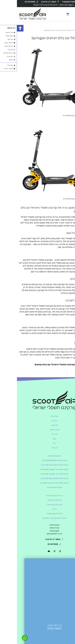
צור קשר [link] (38, 448)
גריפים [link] (37, 509)
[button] (69, 14)
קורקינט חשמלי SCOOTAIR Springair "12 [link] (38, 474)
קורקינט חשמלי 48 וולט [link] (37, 487)
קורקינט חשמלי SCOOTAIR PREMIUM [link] (38, 460)
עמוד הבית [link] (38, 416)
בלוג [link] (38, 443)
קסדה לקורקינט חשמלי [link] (37, 513)
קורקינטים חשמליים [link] (62, 30)
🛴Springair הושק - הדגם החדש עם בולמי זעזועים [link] (38, 5)
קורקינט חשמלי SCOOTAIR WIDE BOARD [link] (38, 478)
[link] (3, 28)
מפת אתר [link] (38, 425)
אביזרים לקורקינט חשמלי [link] (38, 496)
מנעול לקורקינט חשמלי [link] (38, 505)
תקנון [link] (37, 439)
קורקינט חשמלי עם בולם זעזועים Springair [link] (37, 483)
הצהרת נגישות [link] (38, 430)
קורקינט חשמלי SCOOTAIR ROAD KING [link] (38, 465)
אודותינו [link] (37, 421)
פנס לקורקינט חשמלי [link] (38, 500)
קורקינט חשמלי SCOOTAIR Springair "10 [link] (37, 469)
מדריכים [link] (38, 434)
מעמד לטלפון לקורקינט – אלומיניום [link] (38, 518)
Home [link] (72, 30)
